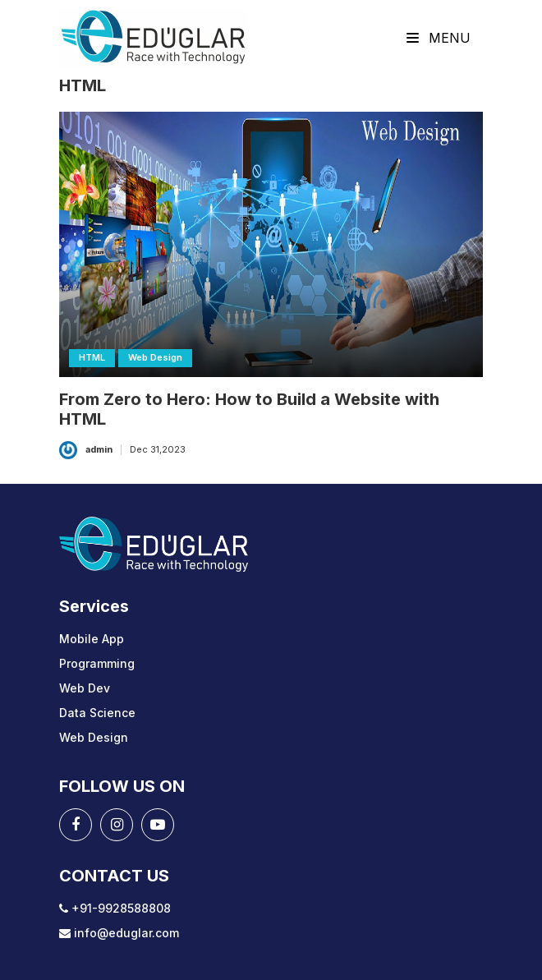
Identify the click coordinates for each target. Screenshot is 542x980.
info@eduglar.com (119, 933)
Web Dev (85, 688)
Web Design (155, 357)
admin (99, 449)
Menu (439, 38)
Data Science (97, 713)
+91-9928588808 (115, 908)
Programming (97, 663)
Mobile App (92, 639)
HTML (92, 357)
